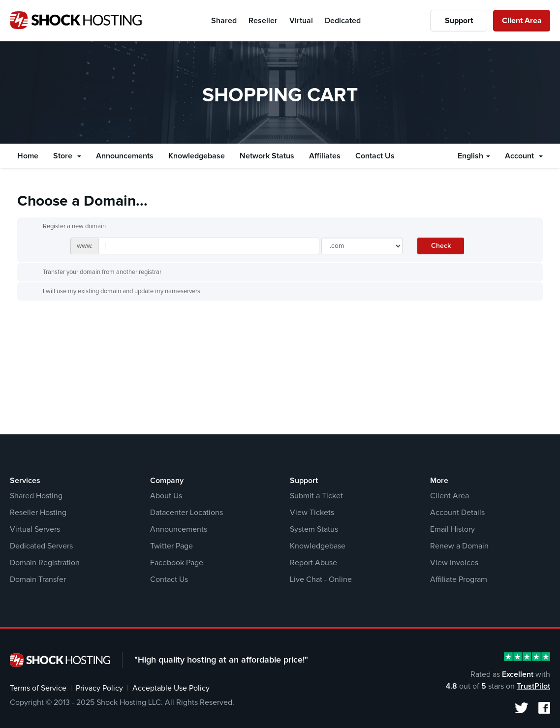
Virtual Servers (35, 529)
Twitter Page (171, 546)
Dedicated (343, 21)
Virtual (301, 21)
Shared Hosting (36, 496)
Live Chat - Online (321, 579)
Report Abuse (313, 563)
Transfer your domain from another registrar (94, 273)
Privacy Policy (99, 688)
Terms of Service (38, 688)
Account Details (457, 513)
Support (459, 21)
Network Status (267, 156)
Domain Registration (45, 563)
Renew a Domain (459, 546)
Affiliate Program (459, 579)
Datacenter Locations (187, 513)
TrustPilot (533, 686)
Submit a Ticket (316, 496)
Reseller (263, 21)
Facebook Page (177, 563)
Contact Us (375, 156)
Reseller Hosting (38, 513)
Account (524, 156)
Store (67, 156)
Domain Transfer (38, 579)
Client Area (522, 21)
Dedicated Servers (41, 546)
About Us (166, 496)
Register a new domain (66, 227)
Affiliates (325, 156)
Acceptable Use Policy (171, 688)
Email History (452, 529)
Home (28, 156)
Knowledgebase (197, 156)
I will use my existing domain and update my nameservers (114, 292)
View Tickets (312, 513)
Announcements (125, 156)
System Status (314, 529)
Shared (224, 21)
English (474, 156)
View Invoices (454, 563)
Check (441, 246)
